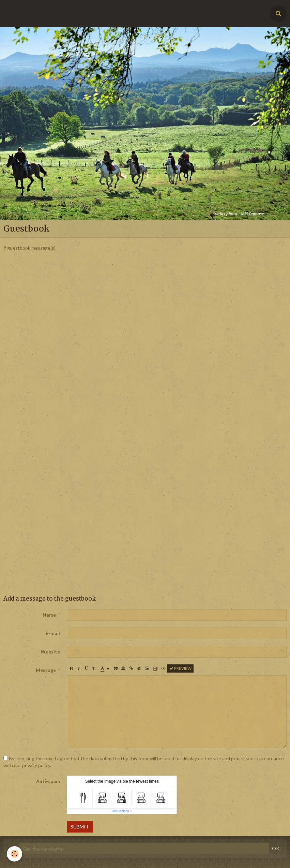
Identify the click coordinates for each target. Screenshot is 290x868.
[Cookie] (14, 854)
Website (50, 652)
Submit (80, 827)
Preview (180, 668)
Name (49, 615)
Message (46, 670)
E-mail (53, 633)
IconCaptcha (120, 811)
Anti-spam (48, 781)
